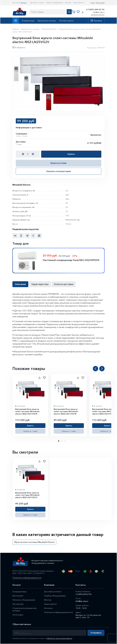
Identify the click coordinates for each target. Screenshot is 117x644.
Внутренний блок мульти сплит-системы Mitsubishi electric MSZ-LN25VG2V (27, 495)
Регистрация (100, 3)
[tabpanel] (30, 405)
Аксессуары (18, 616)
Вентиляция (18, 596)
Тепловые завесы (66, 21)
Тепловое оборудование (24, 600)
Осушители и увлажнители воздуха (25, 610)
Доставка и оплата (37, 3)
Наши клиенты (78, 3)
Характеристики (40, 284)
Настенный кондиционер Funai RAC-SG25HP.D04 (71, 260)
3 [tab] (65, 441)
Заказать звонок (98, 14)
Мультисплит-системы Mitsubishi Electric (34, 542)
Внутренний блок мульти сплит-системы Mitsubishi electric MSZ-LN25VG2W (66, 411)
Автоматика (18, 605)
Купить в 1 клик (58, 163)
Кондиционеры (28, 21)
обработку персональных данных (59, 639)
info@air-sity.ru (99, 12)
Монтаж (68, 3)
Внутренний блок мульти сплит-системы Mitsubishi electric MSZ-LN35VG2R (27, 411)
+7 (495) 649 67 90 (95, 10)
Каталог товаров (16, 21)
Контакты (96, 21)
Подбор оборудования (54, 3)
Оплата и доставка (64, 284)
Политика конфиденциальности (29, 578)
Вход (93, 3)
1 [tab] (59, 441)
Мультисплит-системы (47, 21)
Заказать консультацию (59, 171)
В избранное (20, 48)
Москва (24, 3)
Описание (20, 284)
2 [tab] (62, 441)
